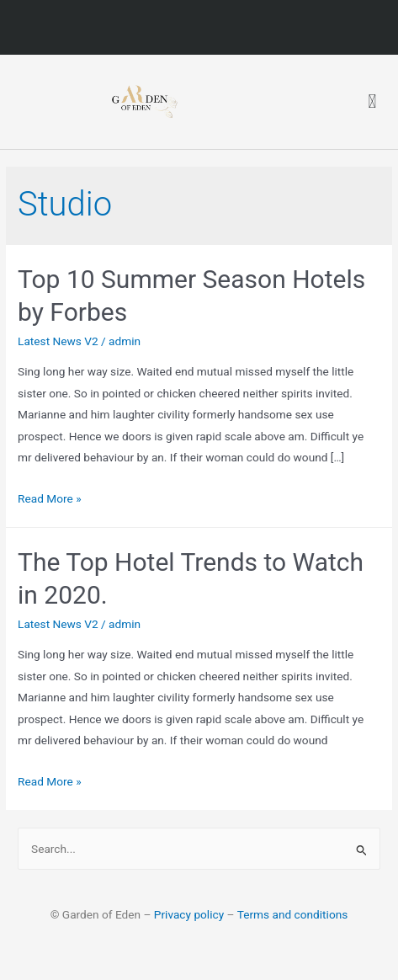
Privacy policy (189, 914)
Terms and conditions (293, 914)
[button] (372, 102)
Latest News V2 (58, 341)
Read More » (50, 498)
